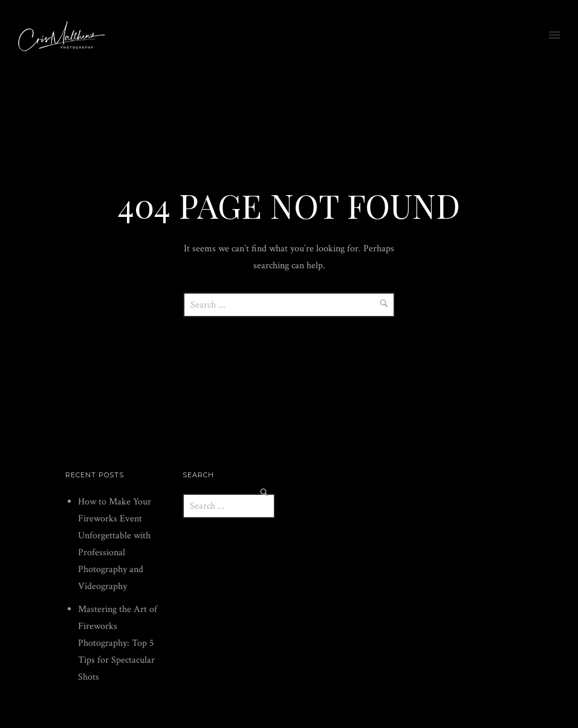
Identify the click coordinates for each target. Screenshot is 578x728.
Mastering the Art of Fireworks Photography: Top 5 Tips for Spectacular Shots (118, 643)
